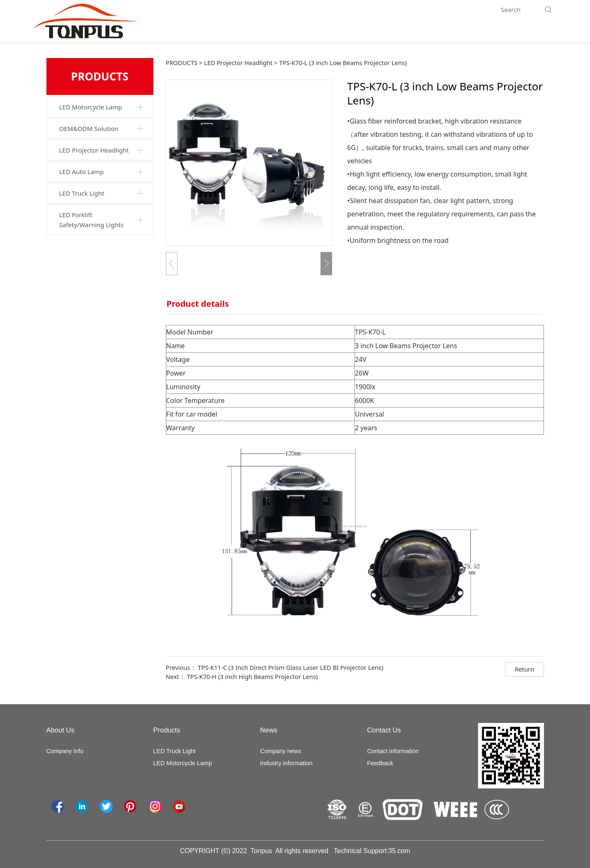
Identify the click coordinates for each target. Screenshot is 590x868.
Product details (198, 304)
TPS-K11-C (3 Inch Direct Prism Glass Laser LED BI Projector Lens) (290, 667)
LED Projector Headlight (94, 150)
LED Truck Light (82, 193)
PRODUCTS (182, 63)
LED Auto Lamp (82, 172)
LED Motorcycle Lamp (91, 107)
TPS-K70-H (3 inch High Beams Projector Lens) (253, 676)
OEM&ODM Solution (89, 129)
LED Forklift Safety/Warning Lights (92, 220)
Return (524, 669)
